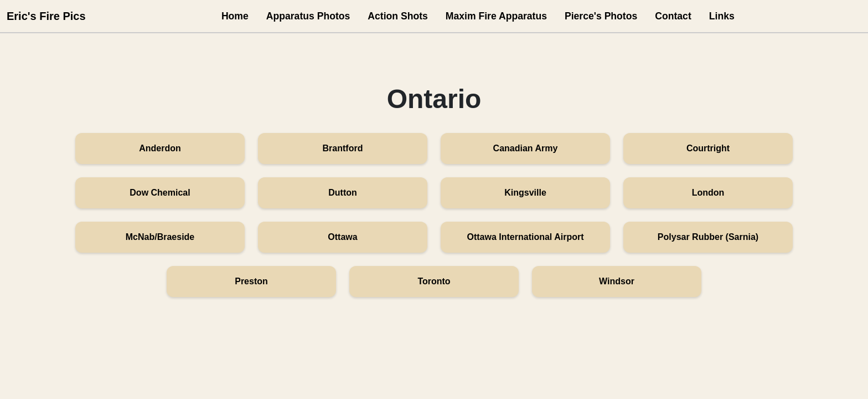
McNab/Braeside (160, 237)
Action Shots (398, 16)
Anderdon (160, 148)
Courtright (708, 148)
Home (235, 16)
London (708, 193)
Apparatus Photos (308, 16)
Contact (673, 16)
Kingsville (525, 193)
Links (722, 16)
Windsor (617, 281)
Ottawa (342, 237)
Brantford (343, 148)
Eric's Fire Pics (46, 16)
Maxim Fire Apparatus (496, 16)
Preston (251, 281)
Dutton (343, 193)
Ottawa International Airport (526, 237)
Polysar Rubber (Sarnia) (708, 237)
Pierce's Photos (601, 16)
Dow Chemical (160, 193)
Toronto (434, 281)
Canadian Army (526, 148)
